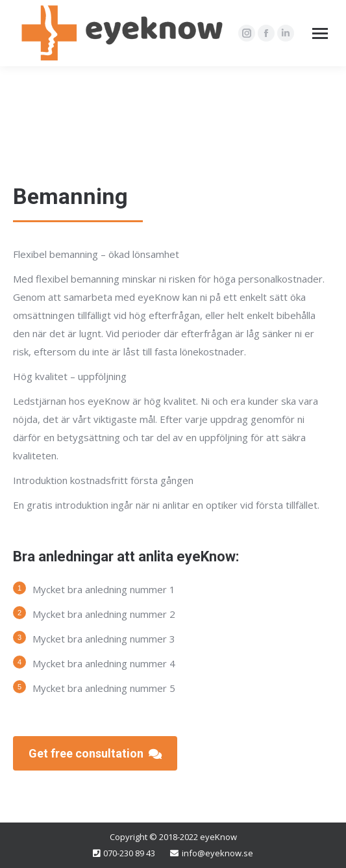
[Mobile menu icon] (320, 33)
